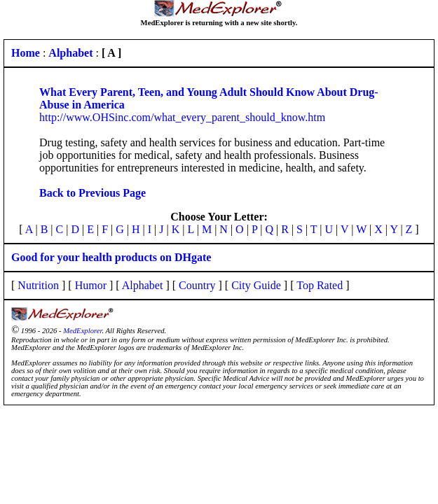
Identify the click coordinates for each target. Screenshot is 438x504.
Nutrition (38, 285)
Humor (91, 285)
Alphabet (143, 285)
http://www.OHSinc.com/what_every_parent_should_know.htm (182, 117)
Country (197, 285)
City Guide (256, 285)
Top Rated (320, 285)
